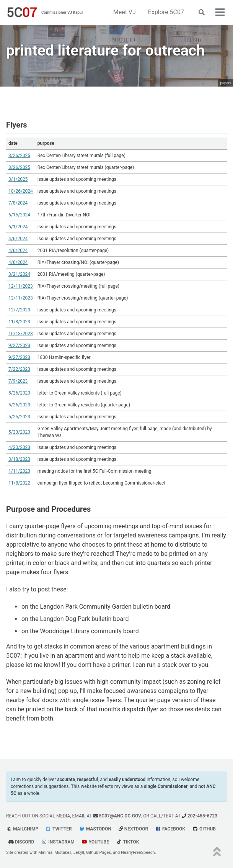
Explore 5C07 (166, 12)
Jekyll (79, 852)
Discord (21, 842)
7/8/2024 (18, 203)
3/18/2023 (19, 459)
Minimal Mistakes (55, 852)
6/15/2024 (19, 215)
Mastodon (95, 829)
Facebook (170, 829)
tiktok (128, 842)
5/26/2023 (19, 393)
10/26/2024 (21, 191)
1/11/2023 (19, 471)
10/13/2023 (21, 334)
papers (226, 83)
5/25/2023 (19, 417)
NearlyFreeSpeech (138, 852)
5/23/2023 (19, 432)
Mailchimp (22, 829)
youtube (95, 842)
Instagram (58, 842)
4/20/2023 (19, 447)
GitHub (204, 829)
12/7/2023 (19, 310)
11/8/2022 (19, 483)
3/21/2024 (19, 274)
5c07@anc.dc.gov (117, 816)
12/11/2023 (21, 286)
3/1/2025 (18, 179)
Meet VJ (125, 12)
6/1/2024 (18, 227)
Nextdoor (133, 829)
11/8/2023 (19, 322)
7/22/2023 (19, 369)
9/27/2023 (19, 346)
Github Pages (99, 852)
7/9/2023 (18, 381)
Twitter (59, 829)
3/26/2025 (19, 156)
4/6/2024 (18, 239)
